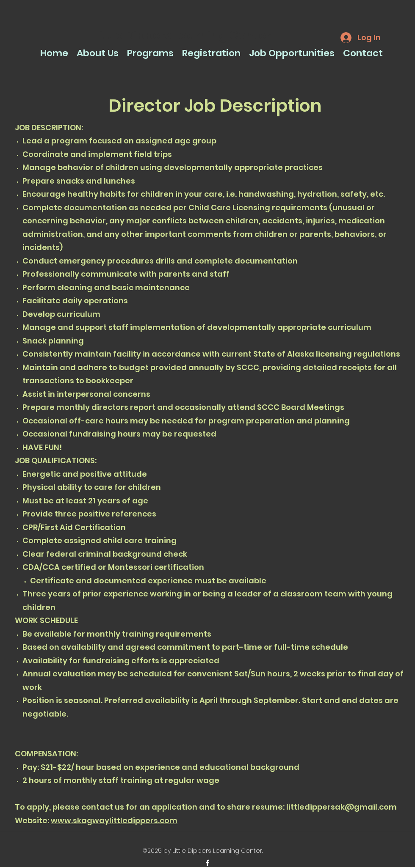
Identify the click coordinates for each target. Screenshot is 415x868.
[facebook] (207, 863)
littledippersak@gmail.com (342, 807)
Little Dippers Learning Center (182, 35)
